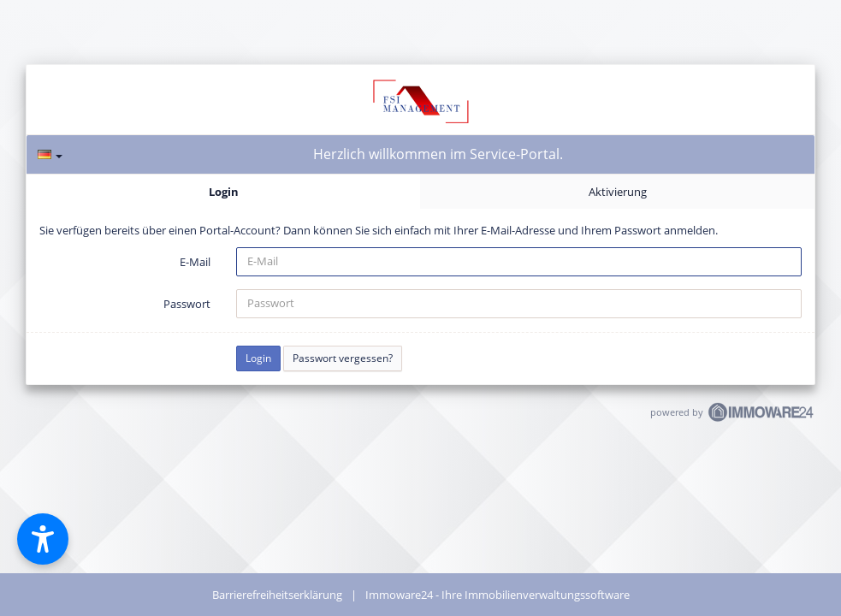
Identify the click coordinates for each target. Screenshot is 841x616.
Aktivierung (618, 192)
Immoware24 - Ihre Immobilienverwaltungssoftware (497, 595)
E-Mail (195, 262)
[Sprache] (50, 154)
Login (224, 192)
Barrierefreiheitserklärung (277, 595)
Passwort (187, 304)
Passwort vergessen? (343, 358)
